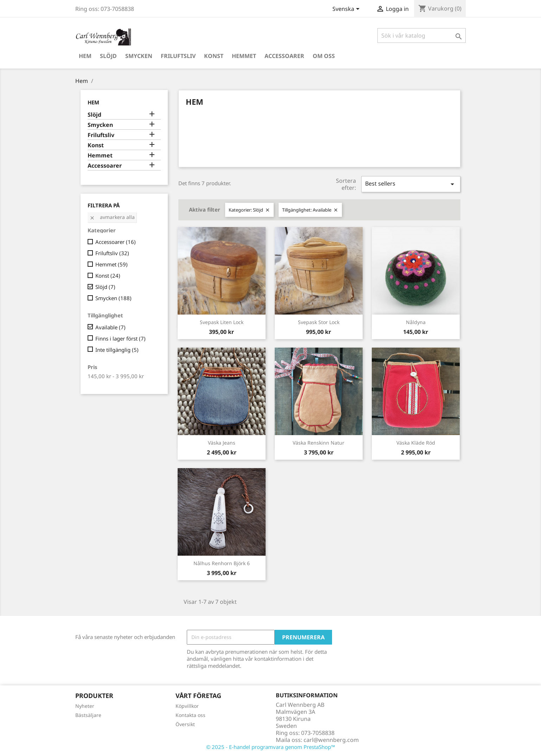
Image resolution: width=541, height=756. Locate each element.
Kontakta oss (190, 715)
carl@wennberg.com (331, 740)
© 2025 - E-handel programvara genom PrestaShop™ (271, 747)
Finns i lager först (120, 338)
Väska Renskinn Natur (319, 443)
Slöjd (108, 56)
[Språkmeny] (347, 9)
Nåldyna (416, 322)
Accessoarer (284, 56)
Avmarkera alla (112, 217)
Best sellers (411, 184)
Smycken (139, 56)
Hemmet (244, 56)
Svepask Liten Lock (222, 322)
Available (110, 327)
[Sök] (422, 35)
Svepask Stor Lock (319, 322)
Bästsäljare (88, 715)
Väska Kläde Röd (416, 443)
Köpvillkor (187, 706)
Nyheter (85, 706)
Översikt (185, 724)
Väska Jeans (222, 443)
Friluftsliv (178, 56)
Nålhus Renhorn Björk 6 (222, 563)
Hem (85, 56)
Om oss (324, 56)
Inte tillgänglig (117, 350)
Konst (214, 56)
